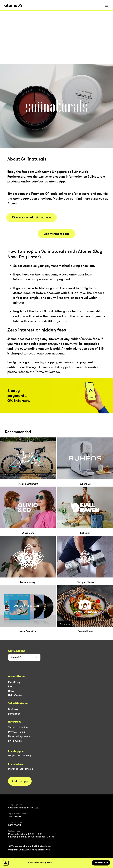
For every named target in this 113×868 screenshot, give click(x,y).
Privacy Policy (16, 732)
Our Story (14, 682)
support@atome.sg (20, 756)
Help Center (15, 695)
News (11, 691)
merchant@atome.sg (21, 769)
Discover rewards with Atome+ (31, 218)
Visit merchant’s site (56, 234)
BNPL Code (15, 741)
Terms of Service (18, 728)
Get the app (20, 781)
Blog (11, 687)
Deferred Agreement (20, 736)
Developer (14, 714)
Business (13, 709)
